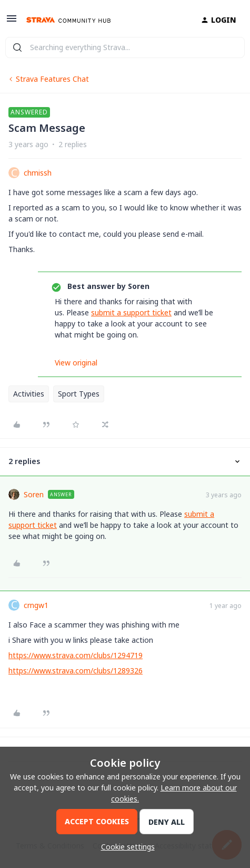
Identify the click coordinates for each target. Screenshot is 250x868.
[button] (12, 22)
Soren (34, 494)
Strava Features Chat (52, 79)
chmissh (38, 173)
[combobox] (125, 47)
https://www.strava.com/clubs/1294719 (76, 655)
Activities (29, 394)
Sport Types (79, 394)
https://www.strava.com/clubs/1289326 (76, 671)
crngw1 (36, 605)
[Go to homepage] (68, 20)
